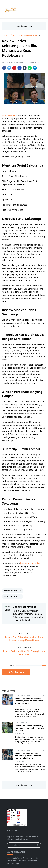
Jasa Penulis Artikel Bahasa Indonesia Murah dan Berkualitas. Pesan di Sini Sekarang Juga (22, 861)
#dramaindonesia (13, 591)
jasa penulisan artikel (30, 563)
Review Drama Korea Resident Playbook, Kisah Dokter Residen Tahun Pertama (29, 701)
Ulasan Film (23, 723)
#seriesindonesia (12, 597)
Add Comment (16, 672)
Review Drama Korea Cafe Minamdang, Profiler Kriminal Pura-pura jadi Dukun (28, 756)
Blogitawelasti (9, 115)
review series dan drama (24, 695)
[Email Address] (21, 845)
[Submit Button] (38, 845)
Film (17, 723)
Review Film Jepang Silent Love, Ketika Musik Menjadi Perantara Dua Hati (29, 728)
